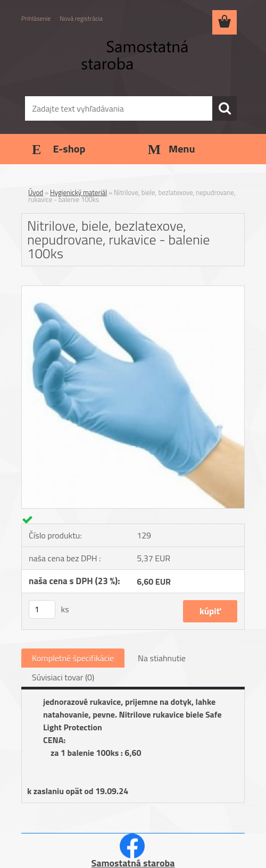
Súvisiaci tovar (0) (63, 677)
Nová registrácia (81, 18)
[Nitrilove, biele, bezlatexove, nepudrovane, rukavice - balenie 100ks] (133, 290)
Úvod (36, 192)
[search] (225, 108)
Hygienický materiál (78, 192)
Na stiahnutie (162, 658)
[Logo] (126, 62)
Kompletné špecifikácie (73, 658)
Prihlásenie (36, 18)
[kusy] (42, 609)
